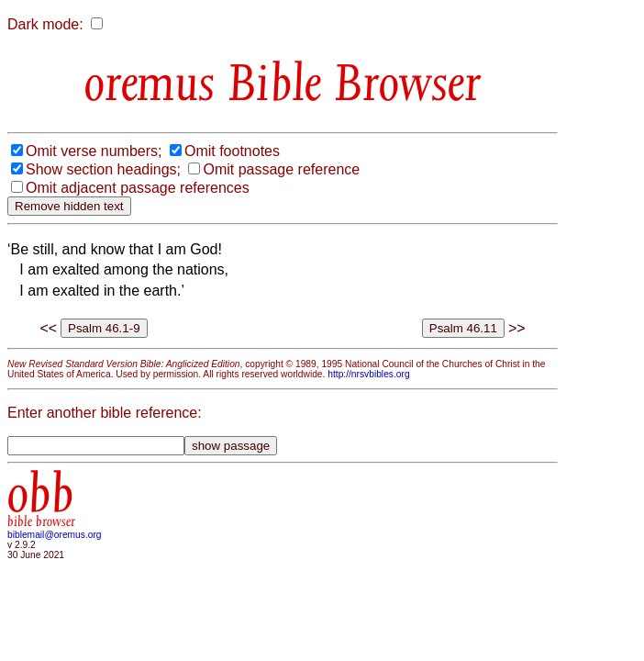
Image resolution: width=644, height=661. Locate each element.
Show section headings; (103, 169)
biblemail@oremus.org (55, 535)
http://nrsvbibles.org (368, 374)
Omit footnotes (232, 151)
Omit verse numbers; (94, 151)
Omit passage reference (281, 169)
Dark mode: (45, 24)
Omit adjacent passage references (138, 188)
